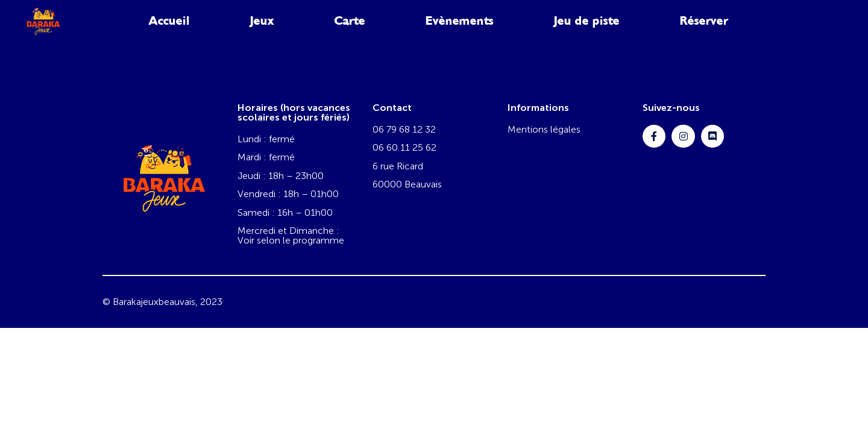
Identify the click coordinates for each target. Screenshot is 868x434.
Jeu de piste (587, 21)
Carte (350, 21)
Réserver (704, 21)
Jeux (262, 21)
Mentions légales (544, 129)
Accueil (169, 21)
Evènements (460, 21)
